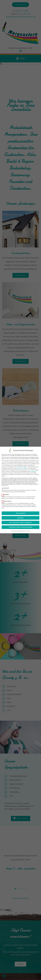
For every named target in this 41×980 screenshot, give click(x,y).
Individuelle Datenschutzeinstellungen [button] (20, 526)
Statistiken (6, 494)
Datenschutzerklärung (22, 467)
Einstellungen (33, 470)
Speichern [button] (20, 517)
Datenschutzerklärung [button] (21, 530)
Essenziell (6, 487)
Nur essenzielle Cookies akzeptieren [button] (20, 522)
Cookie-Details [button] (14, 530)
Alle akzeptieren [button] (21, 512)
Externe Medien (7, 500)
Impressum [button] (28, 530)
